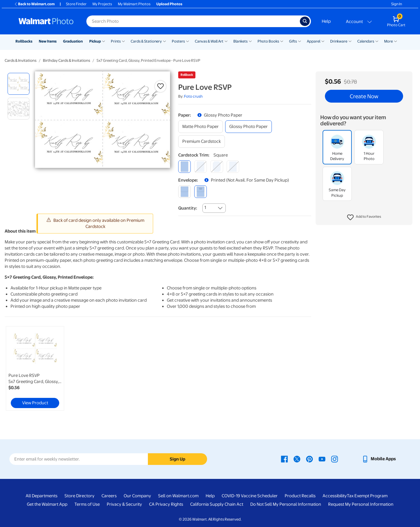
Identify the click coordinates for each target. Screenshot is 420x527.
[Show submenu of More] (395, 41)
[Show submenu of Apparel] (323, 41)
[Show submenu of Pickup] (104, 41)
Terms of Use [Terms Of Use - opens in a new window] (87, 504)
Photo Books (268, 41)
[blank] (184, 192)
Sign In (397, 4)
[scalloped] (233, 167)
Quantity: (188, 208)
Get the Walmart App (47, 504)
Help (326, 21)
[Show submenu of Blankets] (250, 41)
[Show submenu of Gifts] (300, 41)
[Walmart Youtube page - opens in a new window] (322, 459)
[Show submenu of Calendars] (377, 41)
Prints (116, 41)
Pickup (95, 41)
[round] (201, 167)
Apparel (314, 41)
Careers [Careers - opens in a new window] (109, 496)
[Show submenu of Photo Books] (282, 41)
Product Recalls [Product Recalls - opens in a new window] (300, 496)
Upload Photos (169, 4)
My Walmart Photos (134, 4)
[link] (35, 368)
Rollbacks (24, 41)
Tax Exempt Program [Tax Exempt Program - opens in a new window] (367, 496)
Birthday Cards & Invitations (66, 60)
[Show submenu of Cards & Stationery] (164, 41)
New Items (48, 41)
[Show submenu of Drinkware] (350, 41)
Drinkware (339, 41)
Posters (178, 41)
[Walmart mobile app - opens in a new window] (379, 459)
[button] (364, 217)
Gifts (293, 41)
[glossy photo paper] (249, 127)
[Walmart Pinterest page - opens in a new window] (309, 459)
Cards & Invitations (21, 60)
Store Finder (76, 4)
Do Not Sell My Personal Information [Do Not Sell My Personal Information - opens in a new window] (286, 504)
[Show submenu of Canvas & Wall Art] (226, 41)
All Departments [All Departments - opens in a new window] (42, 496)
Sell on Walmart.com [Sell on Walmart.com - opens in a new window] (178, 496)
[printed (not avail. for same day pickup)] (201, 192)
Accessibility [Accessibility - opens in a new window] (335, 496)
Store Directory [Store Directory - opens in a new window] (79, 496)
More (388, 41)
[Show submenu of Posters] (188, 41)
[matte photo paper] (201, 127)
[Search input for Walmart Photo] (193, 21)
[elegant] (217, 167)
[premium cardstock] (202, 142)
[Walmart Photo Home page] (46, 21)
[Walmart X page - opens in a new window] (297, 459)
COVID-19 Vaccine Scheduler (250, 496)
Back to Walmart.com (34, 4)
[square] (184, 167)
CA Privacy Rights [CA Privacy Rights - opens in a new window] (166, 504)
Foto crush (193, 96)
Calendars (366, 41)
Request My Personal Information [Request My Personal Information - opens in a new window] (361, 504)
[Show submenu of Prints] (123, 41)
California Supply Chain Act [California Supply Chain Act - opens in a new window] (217, 504)
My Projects (102, 4)
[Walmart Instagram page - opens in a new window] (335, 459)
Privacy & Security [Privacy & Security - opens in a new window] (124, 504)
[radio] (19, 84)
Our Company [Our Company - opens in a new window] (137, 496)
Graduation (73, 41)
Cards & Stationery (146, 41)
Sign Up (177, 459)
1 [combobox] (205, 208)
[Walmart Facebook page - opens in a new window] (284, 459)
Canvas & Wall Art (209, 41)
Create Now (364, 96)
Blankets (240, 41)
